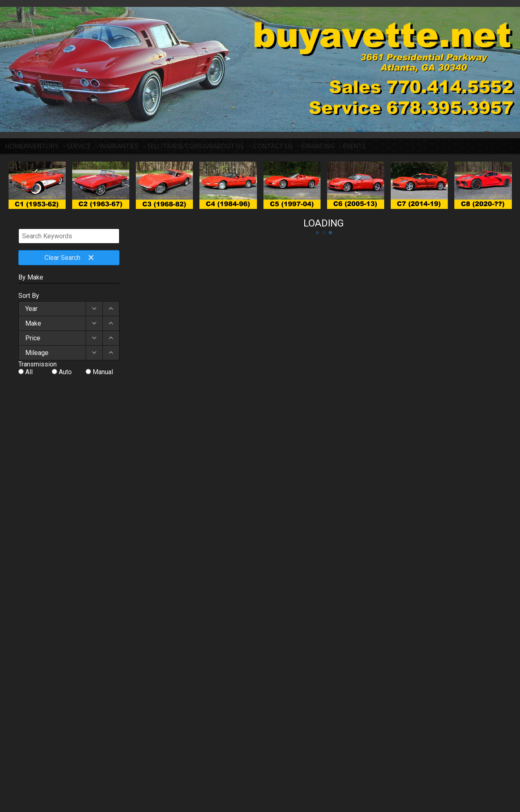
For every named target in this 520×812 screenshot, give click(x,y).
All (29, 375)
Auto (65, 375)
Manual (103, 375)
